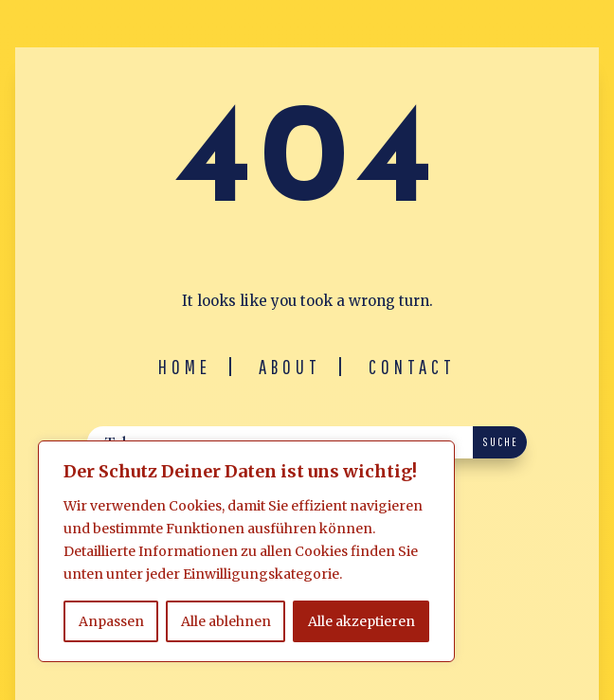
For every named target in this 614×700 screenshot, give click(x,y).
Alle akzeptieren (361, 621)
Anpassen (111, 621)
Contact (412, 367)
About (290, 367)
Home (185, 367)
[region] (246, 551)
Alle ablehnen (226, 621)
